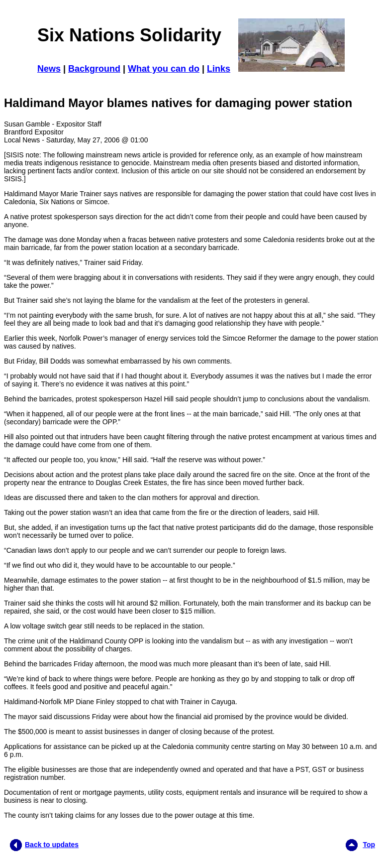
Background (94, 69)
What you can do (164, 69)
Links (219, 69)
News (49, 69)
